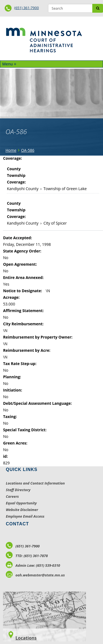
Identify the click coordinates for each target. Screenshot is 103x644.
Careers (12, 496)
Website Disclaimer (22, 510)
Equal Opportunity (21, 503)
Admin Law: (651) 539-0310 (33, 565)
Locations (26, 638)
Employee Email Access (25, 516)
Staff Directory (18, 490)
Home (11, 150)
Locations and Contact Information (35, 483)
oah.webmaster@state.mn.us (35, 575)
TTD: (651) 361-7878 (27, 556)
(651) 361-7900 (27, 8)
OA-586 (28, 150)
